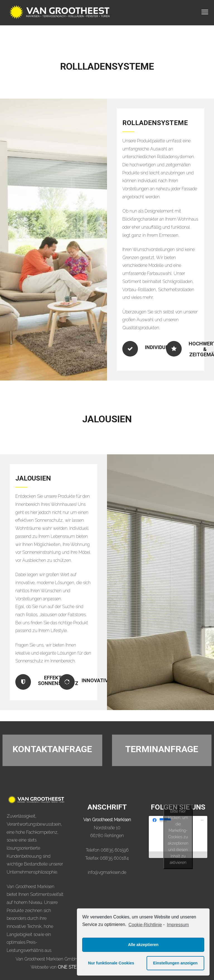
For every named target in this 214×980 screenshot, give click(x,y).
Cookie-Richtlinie (145, 925)
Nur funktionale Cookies (111, 963)
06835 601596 (115, 850)
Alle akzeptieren (143, 945)
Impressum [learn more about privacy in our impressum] (178, 925)
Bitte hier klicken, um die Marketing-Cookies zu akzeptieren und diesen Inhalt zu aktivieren (178, 837)
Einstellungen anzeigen (175, 963)
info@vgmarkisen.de (107, 872)
